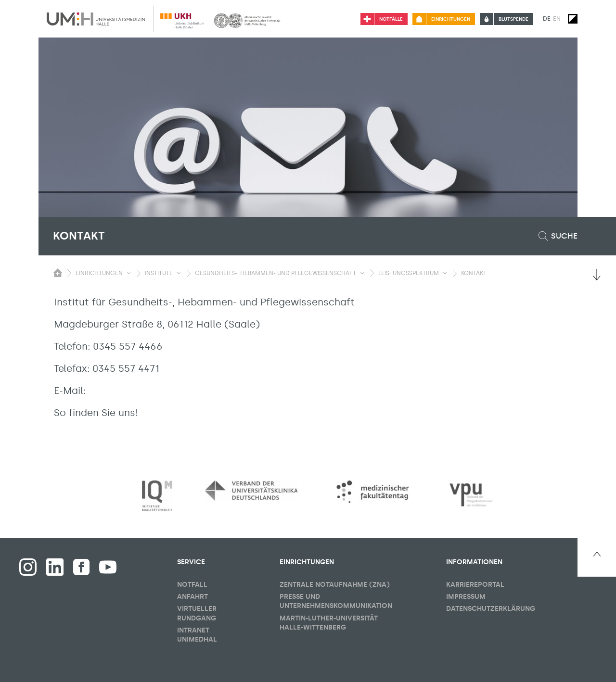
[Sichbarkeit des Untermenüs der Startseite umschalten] (58, 273)
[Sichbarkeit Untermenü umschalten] (129, 273)
